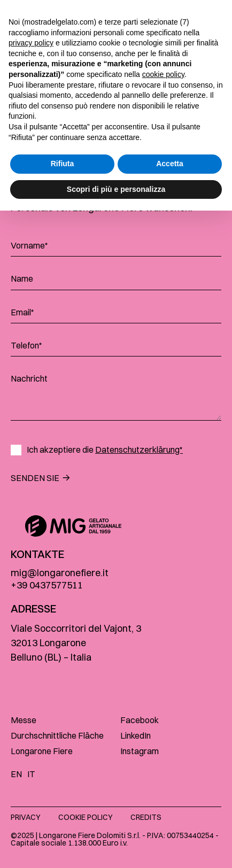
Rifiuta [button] (63, 821)
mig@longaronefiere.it (60, 573)
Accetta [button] (170, 821)
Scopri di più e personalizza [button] (116, 846)
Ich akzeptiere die (105, 450)
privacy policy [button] (31, 700)
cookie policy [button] (163, 732)
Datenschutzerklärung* (139, 449)
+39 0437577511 (47, 585)
